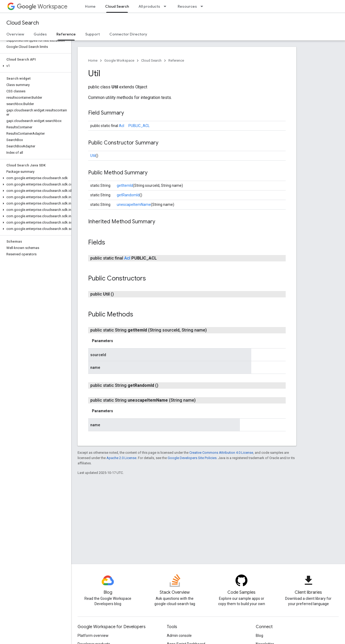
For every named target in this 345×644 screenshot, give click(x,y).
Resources (187, 6)
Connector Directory (128, 34)
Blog (259, 636)
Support (93, 34)
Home (90, 6)
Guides (40, 34)
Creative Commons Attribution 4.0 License (221, 453)
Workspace (42, 6)
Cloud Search (23, 23)
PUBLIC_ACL (139, 126)
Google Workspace (119, 60)
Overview (15, 34)
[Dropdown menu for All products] (167, 6)
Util (93, 156)
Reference (176, 60)
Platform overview (93, 636)
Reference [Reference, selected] (66, 34)
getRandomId (128, 195)
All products (149, 6)
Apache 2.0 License (121, 458)
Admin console (179, 636)
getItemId (125, 185)
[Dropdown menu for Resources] (203, 6)
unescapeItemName (134, 205)
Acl (122, 126)
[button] (35, 66)
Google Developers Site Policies (192, 458)
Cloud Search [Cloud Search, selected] (117, 6)
